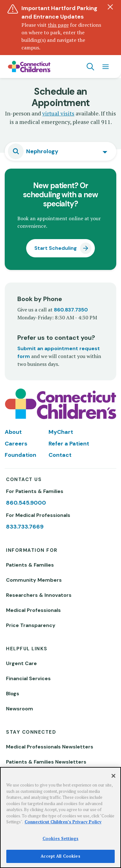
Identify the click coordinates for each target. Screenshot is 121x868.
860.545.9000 (26, 503)
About (13, 432)
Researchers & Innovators (39, 595)
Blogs (13, 694)
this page (58, 25)
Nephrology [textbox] (42, 151)
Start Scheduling (56, 248)
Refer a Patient (69, 444)
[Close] (113, 776)
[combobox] (60, 151)
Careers (16, 444)
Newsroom (20, 709)
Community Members (34, 580)
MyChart (61, 432)
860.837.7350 (71, 310)
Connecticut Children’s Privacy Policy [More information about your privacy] (63, 822)
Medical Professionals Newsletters (50, 747)
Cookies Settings (60, 838)
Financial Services (28, 678)
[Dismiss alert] (110, 7)
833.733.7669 (25, 527)
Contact (60, 455)
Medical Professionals (33, 610)
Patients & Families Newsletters (46, 762)
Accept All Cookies (60, 856)
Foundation (20, 455)
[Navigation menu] (106, 67)
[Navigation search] (90, 67)
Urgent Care (21, 663)
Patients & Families (30, 565)
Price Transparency (31, 625)
